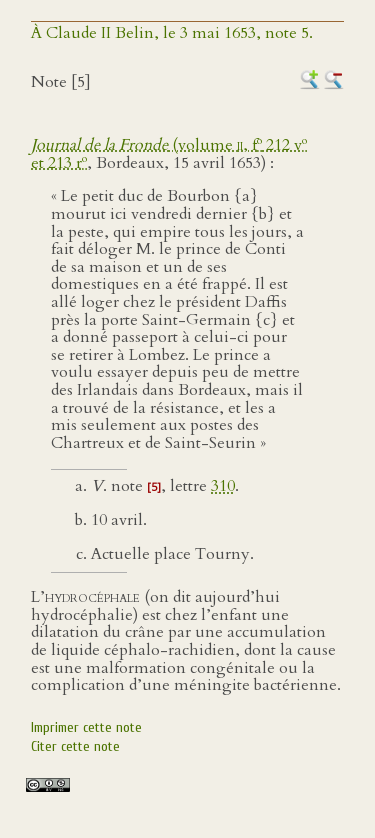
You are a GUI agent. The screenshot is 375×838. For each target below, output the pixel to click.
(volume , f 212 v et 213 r (169, 154)
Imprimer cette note (86, 727)
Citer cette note (75, 746)
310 (223, 486)
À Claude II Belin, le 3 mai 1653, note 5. (172, 33)
